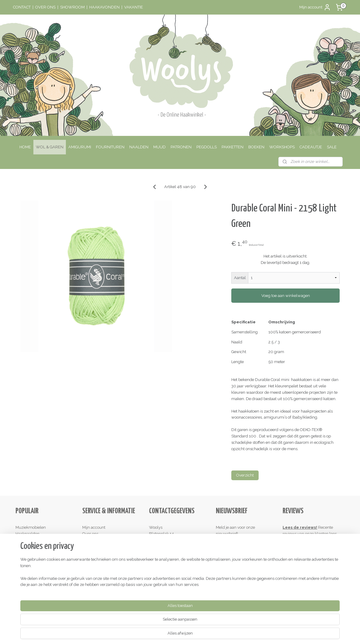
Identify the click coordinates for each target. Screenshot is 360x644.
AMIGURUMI (80, 147)
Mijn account (315, 7)
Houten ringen (28, 540)
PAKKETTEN (233, 147)
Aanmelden (231, 547)
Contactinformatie (165, 553)
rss (166, 633)
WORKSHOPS (282, 147)
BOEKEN (256, 147)
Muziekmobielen (31, 527)
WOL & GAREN (50, 147)
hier (290, 540)
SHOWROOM (72, 7)
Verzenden (92, 546)
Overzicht (245, 475)
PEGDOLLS (207, 147)
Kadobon (24, 565)
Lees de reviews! (300, 527)
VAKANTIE (134, 7)
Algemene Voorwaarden (104, 559)
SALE (332, 147)
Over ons (90, 534)
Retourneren (94, 553)
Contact (89, 540)
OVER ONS (45, 7)
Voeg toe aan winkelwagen (285, 296)
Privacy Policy (95, 565)
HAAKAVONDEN (104, 7)
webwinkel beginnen (188, 633)
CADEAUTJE (311, 147)
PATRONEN (181, 147)
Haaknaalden (27, 534)
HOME (25, 147)
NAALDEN (139, 147)
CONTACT (22, 7)
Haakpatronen (28, 553)
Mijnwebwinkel (239, 633)
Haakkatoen (26, 546)
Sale (19, 559)
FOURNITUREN (110, 147)
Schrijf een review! (302, 584)
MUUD (160, 147)
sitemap (155, 633)
